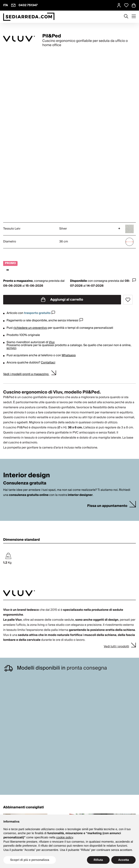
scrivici (11, 348)
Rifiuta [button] (98, 860)
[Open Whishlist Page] (126, 5)
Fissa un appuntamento (107, 506)
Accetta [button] (123, 860)
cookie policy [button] (65, 837)
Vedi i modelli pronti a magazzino (26, 374)
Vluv (52, 342)
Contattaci (48, 363)
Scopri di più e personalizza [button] (30, 860)
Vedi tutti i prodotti (116, 647)
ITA (6, 5)
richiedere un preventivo (30, 328)
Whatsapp (69, 355)
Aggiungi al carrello (62, 300)
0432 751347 (28, 5)
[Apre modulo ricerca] (126, 17)
